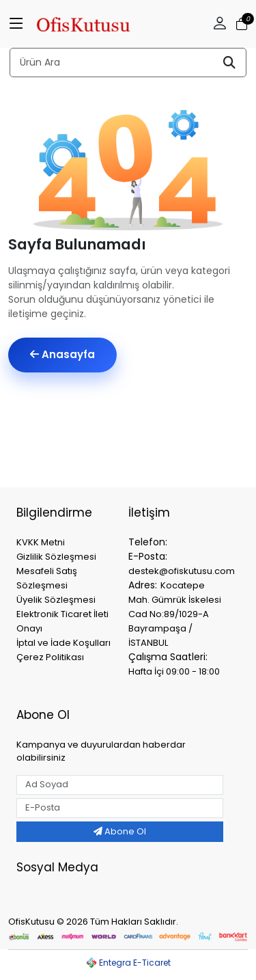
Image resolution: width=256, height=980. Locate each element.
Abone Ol (120, 831)
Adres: (143, 585)
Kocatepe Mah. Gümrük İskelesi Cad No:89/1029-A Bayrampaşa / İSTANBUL (175, 614)
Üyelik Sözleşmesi (56, 600)
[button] (220, 24)
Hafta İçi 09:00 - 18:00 (174, 671)
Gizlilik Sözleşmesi (56, 557)
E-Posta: (148, 556)
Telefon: (148, 542)
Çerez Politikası (50, 657)
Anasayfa (62, 354)
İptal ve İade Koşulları (63, 643)
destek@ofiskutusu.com (182, 571)
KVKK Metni (41, 542)
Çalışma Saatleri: (168, 657)
